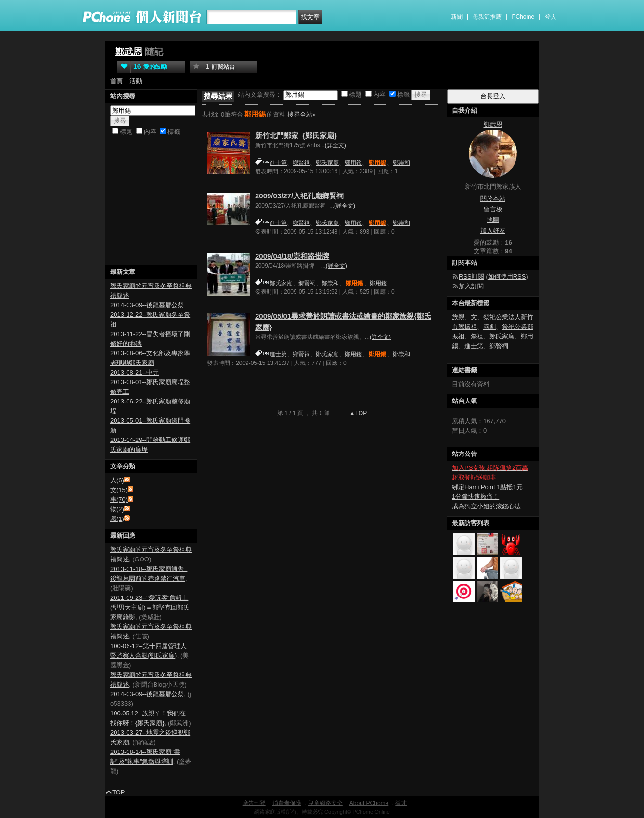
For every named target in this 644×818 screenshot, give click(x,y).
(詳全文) (335, 145)
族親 (458, 317)
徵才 (401, 803)
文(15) (119, 490)
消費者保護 (287, 803)
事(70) (119, 500)
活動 (136, 81)
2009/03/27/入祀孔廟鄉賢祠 (299, 196)
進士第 (278, 163)
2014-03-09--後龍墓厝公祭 (147, 305)
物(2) (117, 509)
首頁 (116, 81)
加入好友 (493, 230)
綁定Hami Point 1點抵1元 (487, 487)
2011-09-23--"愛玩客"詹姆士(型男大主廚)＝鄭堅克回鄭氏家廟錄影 (150, 607)
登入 (551, 17)
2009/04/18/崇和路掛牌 (292, 256)
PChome (523, 17)
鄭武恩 (129, 52)
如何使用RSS (507, 277)
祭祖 (477, 336)
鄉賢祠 (301, 163)
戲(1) (117, 519)
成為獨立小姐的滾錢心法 (486, 506)
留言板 (493, 209)
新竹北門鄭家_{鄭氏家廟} (296, 136)
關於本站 (493, 199)
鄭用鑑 (353, 163)
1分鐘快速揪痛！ (476, 497)
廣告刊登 (254, 803)
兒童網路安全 (325, 803)
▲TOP (358, 413)
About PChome (369, 803)
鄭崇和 (401, 163)
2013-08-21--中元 (135, 372)
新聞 (457, 17)
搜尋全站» (302, 114)
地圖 (493, 220)
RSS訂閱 (471, 277)
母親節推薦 (487, 17)
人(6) (117, 480)
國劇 (489, 327)
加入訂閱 (471, 286)
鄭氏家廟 (327, 163)
